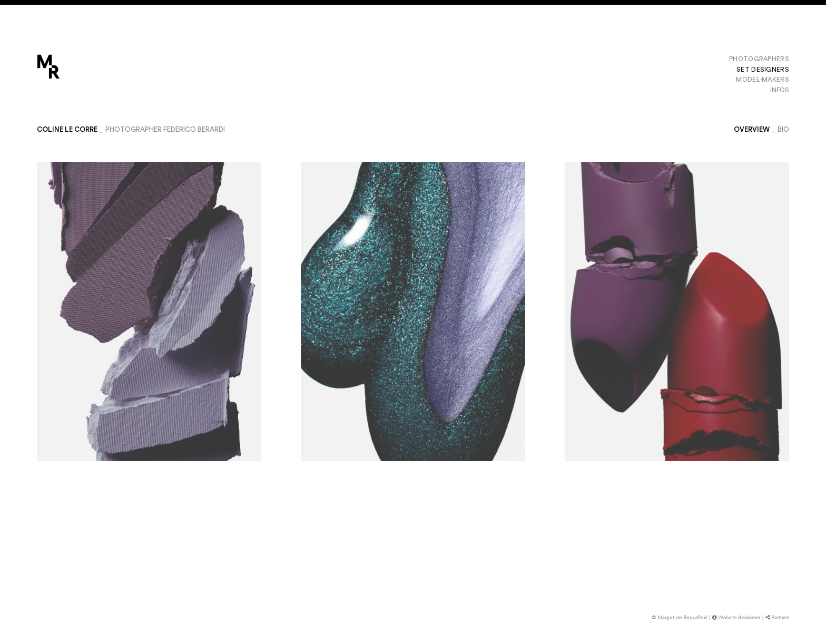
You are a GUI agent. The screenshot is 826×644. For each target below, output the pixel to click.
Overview (752, 129)
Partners (777, 618)
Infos (780, 90)
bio (783, 129)
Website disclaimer (736, 618)
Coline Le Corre (67, 129)
